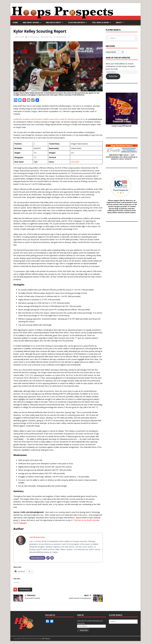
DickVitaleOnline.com (114, 157)
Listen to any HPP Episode (122, 126)
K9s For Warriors (126, 201)
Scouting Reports (77, 22)
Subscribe (113, 76)
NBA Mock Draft (53, 22)
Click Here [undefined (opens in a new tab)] (75, 162)
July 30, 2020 (20, 37)
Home (15, 22)
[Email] (52, 558)
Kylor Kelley (25, 590)
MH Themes (46, 639)
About (119, 22)
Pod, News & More (100, 22)
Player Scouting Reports (57, 37)
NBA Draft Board (31, 22)
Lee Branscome (33, 37)
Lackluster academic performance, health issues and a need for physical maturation (49, 119)
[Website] (48, 558)
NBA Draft (44, 37)
